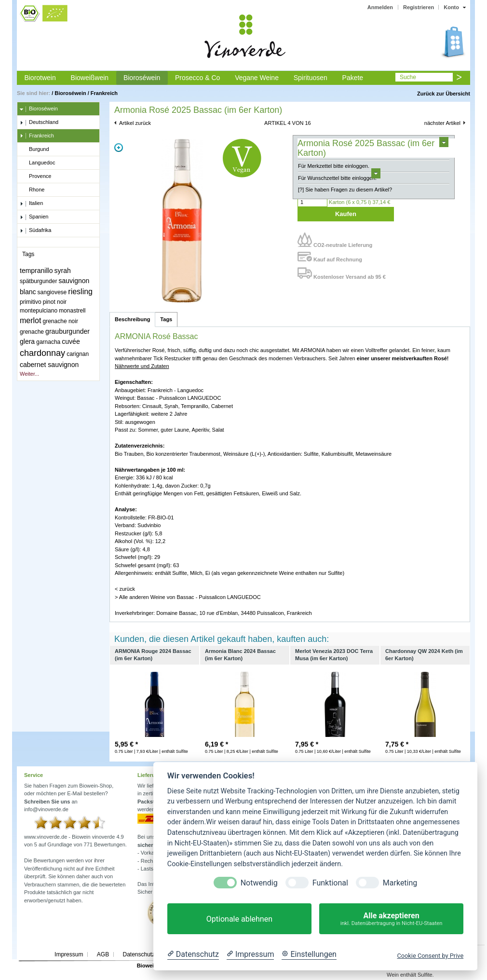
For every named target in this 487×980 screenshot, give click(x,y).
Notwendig (259, 883)
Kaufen (346, 214)
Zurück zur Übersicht (444, 94)
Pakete (353, 78)
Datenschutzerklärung (151, 954)
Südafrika (35, 231)
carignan (78, 354)
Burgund (34, 150)
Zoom (119, 148)
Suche (408, 77)
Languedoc (37, 163)
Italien (31, 204)
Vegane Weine (257, 78)
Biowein (147, 966)
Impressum (69, 954)
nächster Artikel (442, 123)
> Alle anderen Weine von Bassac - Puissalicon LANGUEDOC (188, 597)
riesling (80, 292)
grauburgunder (68, 331)
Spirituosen (311, 78)
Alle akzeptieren (391, 919)
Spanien (34, 217)
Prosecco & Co (197, 78)
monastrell (72, 311)
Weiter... (29, 374)
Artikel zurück (135, 123)
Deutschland (39, 122)
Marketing (400, 883)
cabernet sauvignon (49, 365)
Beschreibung (132, 319)
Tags (166, 319)
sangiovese (52, 292)
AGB (103, 954)
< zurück (125, 589)
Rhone (32, 190)
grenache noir (61, 321)
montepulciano (39, 311)
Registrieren (419, 7)
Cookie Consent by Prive (430, 956)
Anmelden (380, 7)
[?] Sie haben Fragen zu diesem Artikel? (345, 190)
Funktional (330, 883)
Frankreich (104, 93)
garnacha (48, 342)
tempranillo (36, 271)
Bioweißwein (90, 78)
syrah (63, 271)
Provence (35, 177)
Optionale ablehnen (239, 919)
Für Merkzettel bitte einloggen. (334, 166)
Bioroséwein (142, 78)
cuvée (71, 341)
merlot (30, 320)
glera (27, 341)
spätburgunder (38, 281)
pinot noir (55, 302)
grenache (32, 332)
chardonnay (42, 353)
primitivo (31, 302)
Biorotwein (40, 78)
